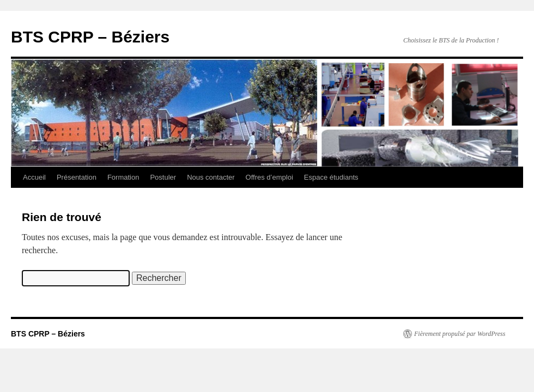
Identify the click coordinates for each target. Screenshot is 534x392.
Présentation (77, 177)
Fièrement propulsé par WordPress (460, 334)
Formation (123, 177)
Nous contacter (211, 177)
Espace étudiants (331, 177)
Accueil (34, 177)
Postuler (163, 177)
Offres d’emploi (269, 177)
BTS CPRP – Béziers (90, 37)
